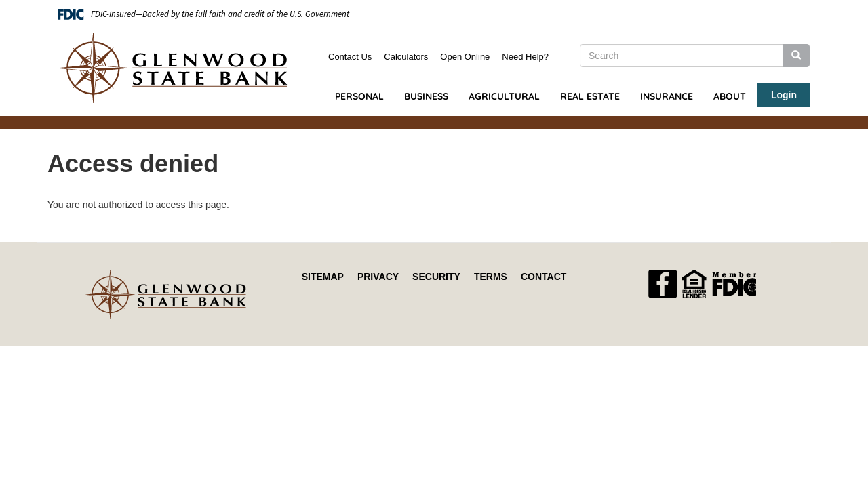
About (730, 96)
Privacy (378, 277)
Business (426, 96)
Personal (359, 96)
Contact (544, 277)
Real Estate (590, 96)
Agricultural (504, 96)
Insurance (667, 96)
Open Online (465, 57)
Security (436, 277)
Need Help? (525, 57)
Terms (491, 277)
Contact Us (350, 57)
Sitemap (323, 277)
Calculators (406, 57)
